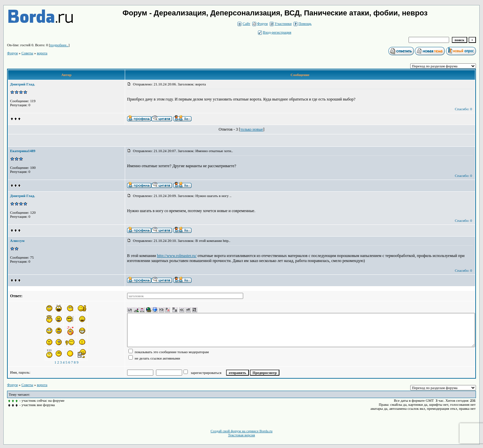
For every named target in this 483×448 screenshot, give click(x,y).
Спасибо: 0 (463, 109)
